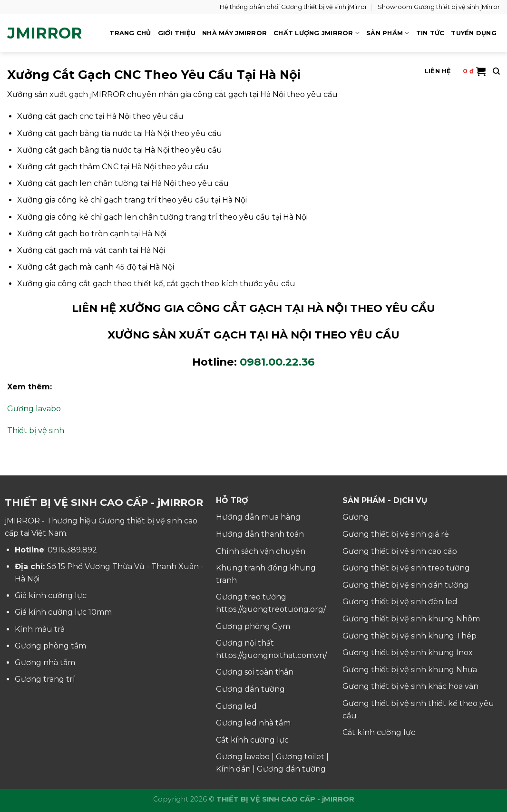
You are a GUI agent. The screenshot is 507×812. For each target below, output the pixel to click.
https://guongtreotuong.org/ (271, 609)
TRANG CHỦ (130, 33)
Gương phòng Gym (253, 626)
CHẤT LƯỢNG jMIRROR (317, 33)
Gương (356, 517)
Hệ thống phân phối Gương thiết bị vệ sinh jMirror (293, 7)
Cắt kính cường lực (252, 740)
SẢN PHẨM (388, 33)
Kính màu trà (40, 629)
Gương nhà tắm (45, 662)
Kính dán (233, 769)
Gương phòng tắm (50, 646)
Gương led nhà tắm (253, 723)
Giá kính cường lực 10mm (63, 612)
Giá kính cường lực (51, 595)
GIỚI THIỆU (177, 33)
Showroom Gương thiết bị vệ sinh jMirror (439, 7)
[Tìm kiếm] (496, 71)
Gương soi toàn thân (255, 672)
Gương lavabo (34, 409)
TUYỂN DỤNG (474, 33)
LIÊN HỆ (438, 71)
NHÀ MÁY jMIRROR (234, 33)
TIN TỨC (430, 33)
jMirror (45, 33)
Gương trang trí (45, 679)
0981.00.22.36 (277, 362)
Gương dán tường (250, 689)
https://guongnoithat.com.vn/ (271, 655)
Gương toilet (300, 757)
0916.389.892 (72, 550)
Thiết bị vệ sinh (36, 430)
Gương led (236, 706)
